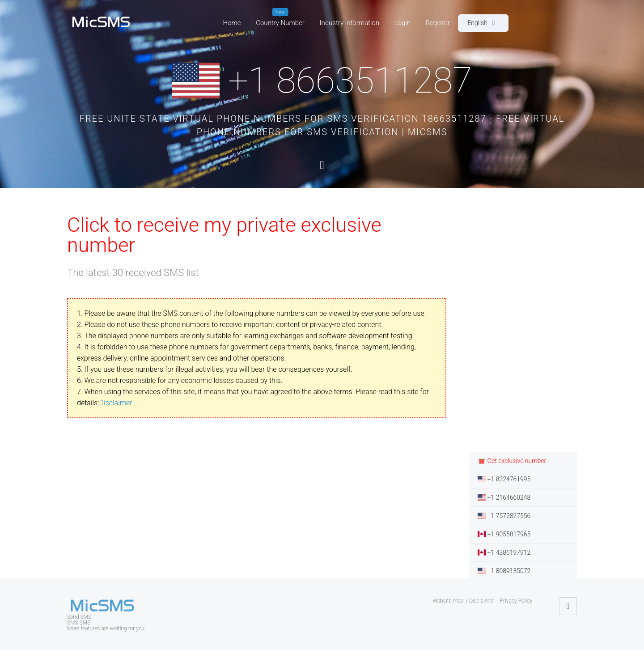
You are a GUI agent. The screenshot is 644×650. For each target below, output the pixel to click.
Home (232, 23)
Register (438, 23)
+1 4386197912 (504, 552)
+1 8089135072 (504, 571)
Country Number (280, 21)
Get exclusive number (512, 461)
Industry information (350, 23)
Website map (448, 601)
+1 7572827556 (504, 516)
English (481, 23)
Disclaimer (116, 403)
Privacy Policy (516, 601)
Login (402, 23)
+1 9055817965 (504, 534)
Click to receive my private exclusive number (224, 235)
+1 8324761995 (504, 479)
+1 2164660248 (504, 497)
